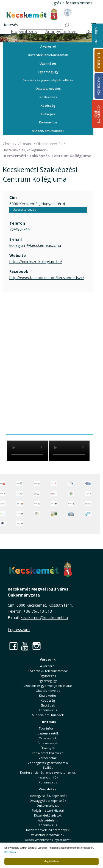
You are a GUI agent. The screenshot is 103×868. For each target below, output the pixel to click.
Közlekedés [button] (48, 97)
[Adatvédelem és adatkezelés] (37, 484)
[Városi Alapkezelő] (88, 504)
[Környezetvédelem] (20, 514)
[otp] (54, 514)
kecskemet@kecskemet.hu (44, 617)
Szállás (48, 767)
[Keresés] (42, 25)
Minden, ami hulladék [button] (48, 131)
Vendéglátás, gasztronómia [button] (48, 763)
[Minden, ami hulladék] (20, 494)
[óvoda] (37, 514)
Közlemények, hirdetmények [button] (48, 830)
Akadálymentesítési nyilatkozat (48, 840)
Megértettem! (51, 861)
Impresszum (19, 630)
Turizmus (48, 722)
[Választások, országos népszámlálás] (71, 494)
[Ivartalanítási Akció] (20, 524)
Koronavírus (48, 122)
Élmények (48, 748)
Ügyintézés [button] (48, 63)
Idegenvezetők (48, 733)
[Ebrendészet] (71, 504)
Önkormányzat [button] (48, 805)
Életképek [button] (48, 114)
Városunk (96, 36)
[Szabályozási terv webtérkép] (88, 494)
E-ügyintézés (24, 32)
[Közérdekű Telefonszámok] (20, 484)
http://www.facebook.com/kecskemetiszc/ (47, 278)
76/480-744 (20, 229)
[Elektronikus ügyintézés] (54, 484)
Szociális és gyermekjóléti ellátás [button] (48, 80)
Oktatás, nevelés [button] (48, 89)
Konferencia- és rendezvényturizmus (48, 772)
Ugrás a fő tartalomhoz (72, 3)
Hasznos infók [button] (48, 777)
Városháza (48, 789)
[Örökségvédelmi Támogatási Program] (37, 494)
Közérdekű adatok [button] (48, 815)
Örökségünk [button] (48, 738)
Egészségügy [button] (48, 72)
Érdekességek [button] (48, 743)
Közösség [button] (48, 105)
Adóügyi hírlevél (61, 32)
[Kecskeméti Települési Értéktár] (37, 504)
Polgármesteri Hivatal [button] (48, 810)
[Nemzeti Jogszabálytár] (54, 494)
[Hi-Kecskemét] (88, 484)
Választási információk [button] (48, 835)
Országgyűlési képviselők (48, 801)
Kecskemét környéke (48, 753)
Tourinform (48, 728)
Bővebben (10, 852)
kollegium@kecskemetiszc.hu (35, 245)
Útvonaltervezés (24, 210)
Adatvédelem (48, 820)
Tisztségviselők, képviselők (48, 796)
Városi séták (48, 758)
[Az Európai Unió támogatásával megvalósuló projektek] (71, 484)
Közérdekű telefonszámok (48, 55)
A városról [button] (48, 46)
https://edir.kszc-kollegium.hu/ (36, 261)
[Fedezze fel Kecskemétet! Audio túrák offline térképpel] (20, 504)
